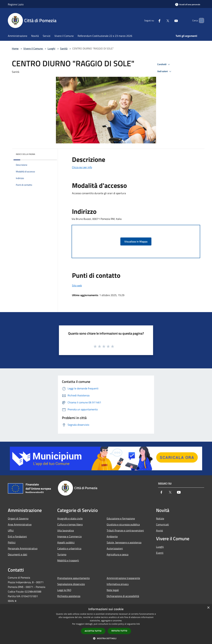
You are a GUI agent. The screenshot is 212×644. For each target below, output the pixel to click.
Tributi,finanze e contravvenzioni (125, 530)
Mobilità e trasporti (68, 560)
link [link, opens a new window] (138, 624)
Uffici (11, 530)
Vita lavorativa (66, 530)
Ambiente (112, 536)
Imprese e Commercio (69, 536)
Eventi (160, 553)
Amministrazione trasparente (123, 578)
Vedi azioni (165, 71)
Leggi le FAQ (64, 590)
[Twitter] (162, 20)
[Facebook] (154, 20)
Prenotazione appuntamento (73, 578)
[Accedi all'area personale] (188, 4)
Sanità (64, 48)
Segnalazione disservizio (71, 584)
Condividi (164, 64)
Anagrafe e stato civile (70, 518)
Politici (12, 542)
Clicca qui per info (82, 167)
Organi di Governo (18, 518)
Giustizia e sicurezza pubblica (123, 524)
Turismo (62, 554)
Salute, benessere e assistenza (124, 542)
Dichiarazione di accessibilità (123, 596)
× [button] (208, 608)
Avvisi (160, 530)
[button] (106, 638)
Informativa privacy (118, 584)
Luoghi (51, 48)
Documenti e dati (18, 554)
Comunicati (163, 524)
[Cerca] (200, 20)
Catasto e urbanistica (69, 548)
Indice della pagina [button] (25, 154)
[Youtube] (170, 20)
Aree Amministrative (20, 524)
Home (15, 48)
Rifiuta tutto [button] (119, 631)
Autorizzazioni (115, 548)
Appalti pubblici (66, 542)
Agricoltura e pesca (118, 554)
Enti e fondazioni (17, 536)
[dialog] (106, 624)
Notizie (160, 518)
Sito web (77, 285)
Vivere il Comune (33, 48)
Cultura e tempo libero (70, 524)
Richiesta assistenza (69, 596)
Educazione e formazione (121, 518)
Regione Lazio (16, 4)
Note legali (113, 590)
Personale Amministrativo (23, 548)
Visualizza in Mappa (136, 241)
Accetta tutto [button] (93, 631)
